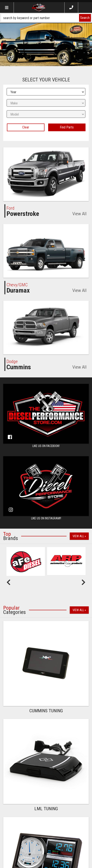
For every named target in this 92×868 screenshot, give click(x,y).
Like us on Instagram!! (46, 518)
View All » (79, 536)
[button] (46, 18)
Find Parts (67, 127)
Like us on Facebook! (46, 446)
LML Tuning (46, 809)
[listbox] (46, 92)
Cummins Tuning (46, 711)
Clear (26, 127)
